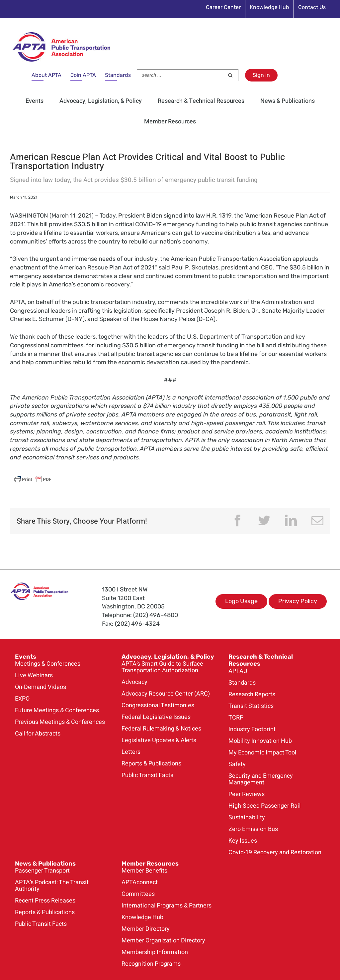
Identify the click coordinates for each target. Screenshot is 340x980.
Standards (118, 75)
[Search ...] (181, 75)
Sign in (261, 75)
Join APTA (83, 75)
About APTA (46, 75)
